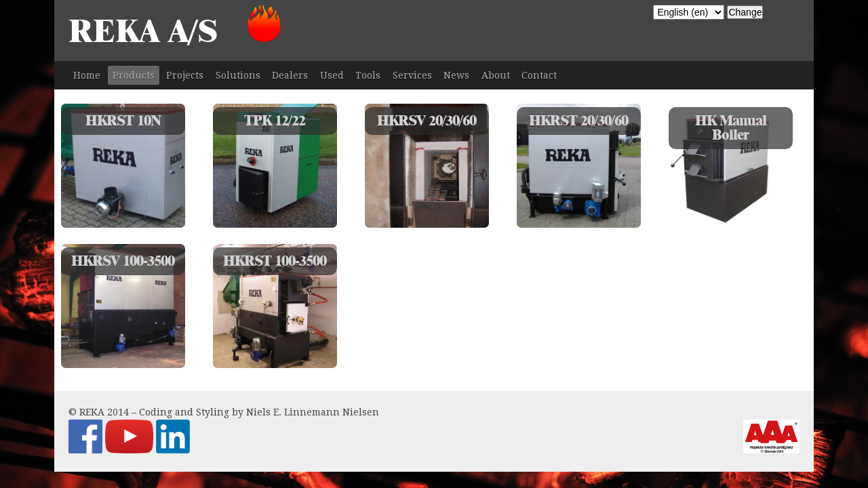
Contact (539, 75)
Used (332, 75)
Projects (185, 75)
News (456, 75)
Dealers (290, 75)
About (496, 75)
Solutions (238, 75)
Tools (368, 75)
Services (412, 75)
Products (134, 75)
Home (87, 75)
